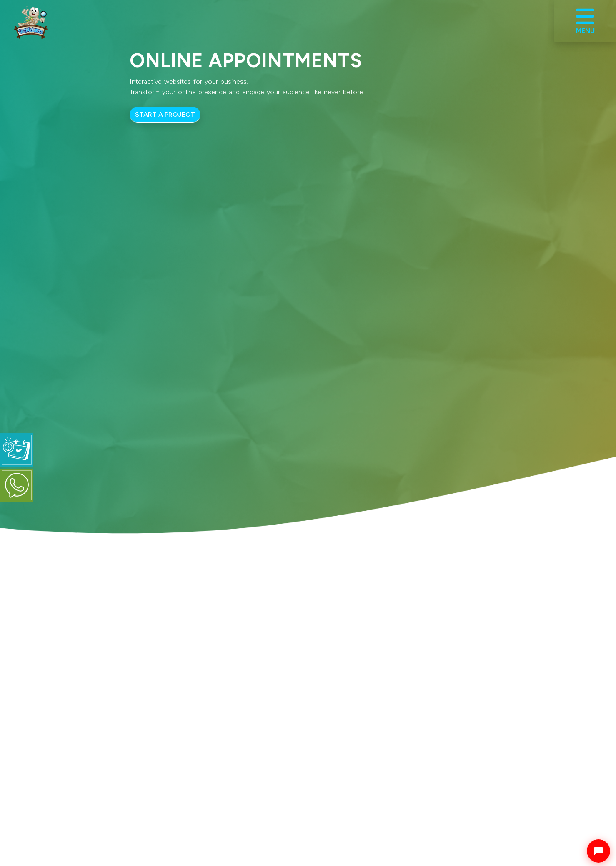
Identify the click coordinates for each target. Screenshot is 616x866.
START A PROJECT (165, 114)
